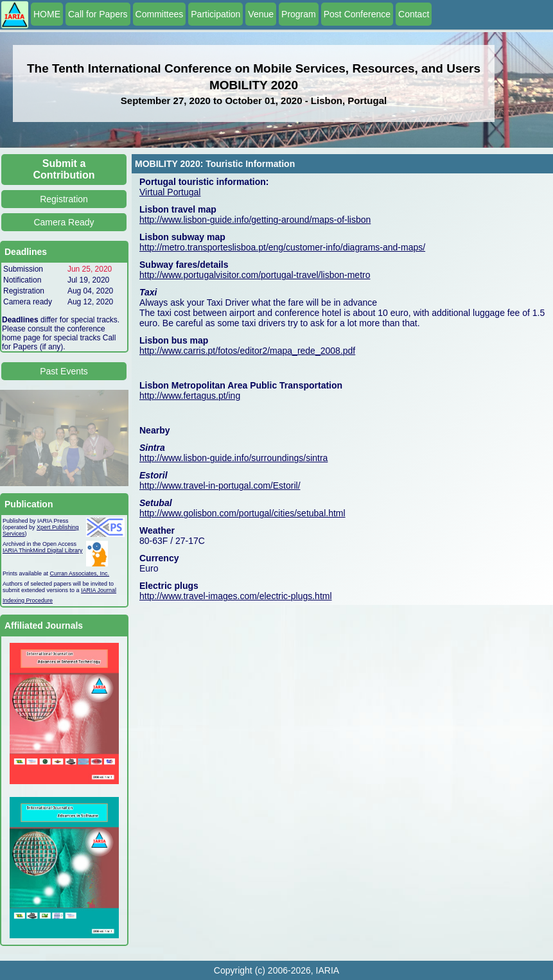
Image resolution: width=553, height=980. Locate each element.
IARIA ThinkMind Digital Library (42, 550)
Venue (261, 14)
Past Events (64, 371)
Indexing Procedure (28, 600)
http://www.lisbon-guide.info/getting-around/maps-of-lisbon (255, 220)
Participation (215, 14)
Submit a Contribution (64, 169)
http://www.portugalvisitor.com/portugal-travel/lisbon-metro (255, 275)
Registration (64, 199)
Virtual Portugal (170, 192)
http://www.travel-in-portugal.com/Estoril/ (220, 486)
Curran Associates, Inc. (80, 573)
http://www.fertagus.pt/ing (190, 396)
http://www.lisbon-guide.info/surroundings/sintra (233, 458)
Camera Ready (64, 222)
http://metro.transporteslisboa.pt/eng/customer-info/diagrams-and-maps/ (282, 247)
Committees (160, 14)
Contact (414, 14)
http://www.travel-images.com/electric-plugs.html (236, 596)
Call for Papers (98, 14)
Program (299, 14)
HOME (47, 14)
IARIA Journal (99, 590)
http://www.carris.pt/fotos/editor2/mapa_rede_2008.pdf (247, 351)
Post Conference (357, 14)
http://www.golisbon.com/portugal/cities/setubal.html (242, 513)
